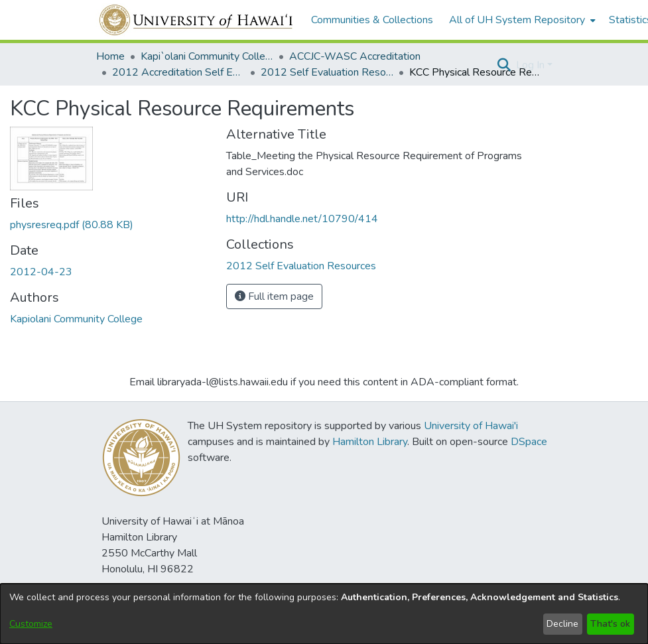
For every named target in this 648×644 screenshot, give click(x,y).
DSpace (529, 442)
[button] (504, 65)
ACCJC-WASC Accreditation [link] (355, 56)
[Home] (197, 20)
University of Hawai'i (471, 426)
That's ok (610, 624)
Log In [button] (532, 65)
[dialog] (324, 614)
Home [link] (110, 56)
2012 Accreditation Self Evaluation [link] (178, 72)
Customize (31, 624)
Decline (562, 624)
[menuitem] (521, 20)
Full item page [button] (274, 296)
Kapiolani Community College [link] (76, 319)
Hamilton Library (370, 442)
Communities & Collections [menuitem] (372, 20)
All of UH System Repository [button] (517, 20)
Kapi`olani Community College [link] (207, 56)
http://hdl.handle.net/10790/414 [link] (302, 219)
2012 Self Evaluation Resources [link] (327, 72)
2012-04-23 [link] (41, 272)
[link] (72, 225)
